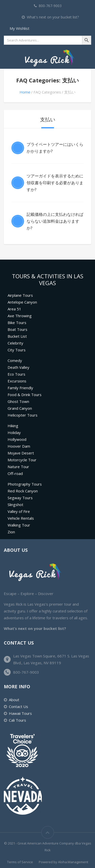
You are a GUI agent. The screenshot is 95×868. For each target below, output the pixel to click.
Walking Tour (19, 525)
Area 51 (14, 309)
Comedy (15, 360)
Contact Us (18, 706)
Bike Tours (17, 323)
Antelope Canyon (22, 302)
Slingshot (15, 505)
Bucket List (17, 336)
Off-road (15, 473)
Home (25, 92)
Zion (11, 532)
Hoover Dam (19, 446)
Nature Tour (18, 467)
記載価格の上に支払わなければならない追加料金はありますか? (55, 221)
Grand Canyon (20, 408)
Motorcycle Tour (22, 460)
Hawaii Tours (20, 713)
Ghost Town (18, 401)
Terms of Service (20, 862)
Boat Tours (17, 329)
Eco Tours (16, 374)
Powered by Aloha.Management (63, 862)
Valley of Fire (19, 511)
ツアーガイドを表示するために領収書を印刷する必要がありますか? (55, 183)
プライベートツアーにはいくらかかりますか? (55, 148)
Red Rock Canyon (23, 491)
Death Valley (18, 367)
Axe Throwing (20, 316)
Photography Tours (25, 484)
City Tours (17, 350)
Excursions (17, 381)
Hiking (13, 426)
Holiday (14, 432)
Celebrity (15, 343)
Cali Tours (17, 720)
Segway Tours (20, 498)
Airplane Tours (20, 295)
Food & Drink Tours (25, 395)
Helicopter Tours (23, 415)
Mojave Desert (21, 453)
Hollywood (17, 439)
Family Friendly (20, 388)
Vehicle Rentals (21, 518)
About (14, 700)
